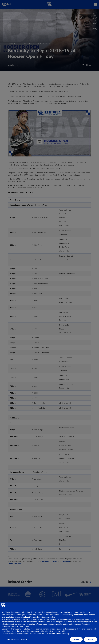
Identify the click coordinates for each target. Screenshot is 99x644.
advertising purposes (17, 624)
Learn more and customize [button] (17, 639)
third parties (44, 619)
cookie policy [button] (50, 617)
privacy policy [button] (80, 612)
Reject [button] (76, 639)
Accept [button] (90, 639)
